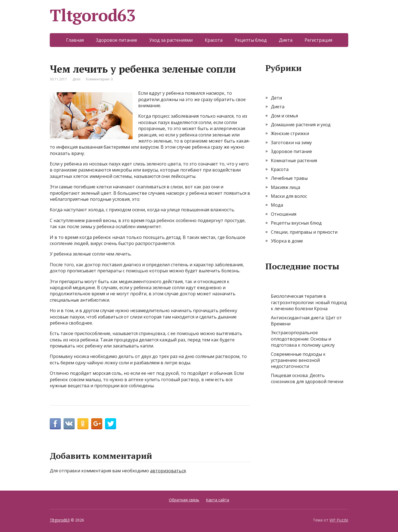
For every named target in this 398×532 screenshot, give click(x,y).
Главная (75, 40)
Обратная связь (184, 500)
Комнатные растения (294, 160)
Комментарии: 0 (99, 79)
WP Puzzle (339, 520)
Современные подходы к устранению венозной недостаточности (298, 360)
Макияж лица (286, 187)
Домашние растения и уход (301, 125)
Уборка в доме (287, 241)
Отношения (284, 214)
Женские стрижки (290, 133)
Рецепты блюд (251, 40)
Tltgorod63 (93, 15)
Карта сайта (218, 500)
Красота (214, 40)
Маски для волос (289, 196)
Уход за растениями (171, 40)
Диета (286, 40)
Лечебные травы (289, 178)
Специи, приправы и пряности (304, 232)
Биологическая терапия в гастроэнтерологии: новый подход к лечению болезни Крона (309, 302)
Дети (76, 79)
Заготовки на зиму (291, 143)
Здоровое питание (116, 40)
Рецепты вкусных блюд (296, 223)
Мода (277, 205)
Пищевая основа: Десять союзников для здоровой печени (307, 378)
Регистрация (318, 40)
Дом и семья (284, 116)
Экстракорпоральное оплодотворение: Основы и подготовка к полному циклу (303, 339)
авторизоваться (168, 471)
